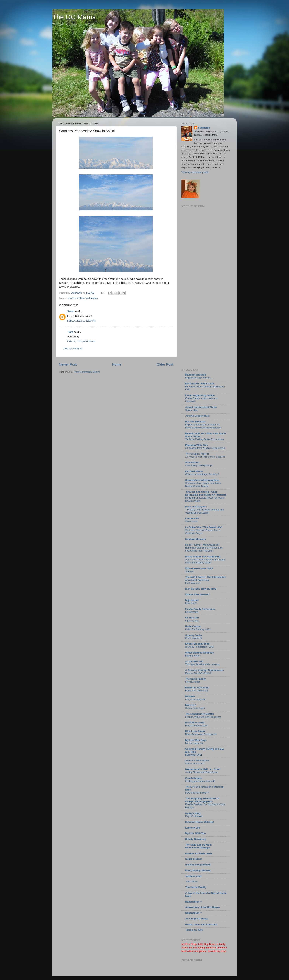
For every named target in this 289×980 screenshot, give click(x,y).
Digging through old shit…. (199, 378)
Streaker (190, 571)
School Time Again (195, 708)
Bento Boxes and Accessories (201, 734)
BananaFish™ (194, 902)
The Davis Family (195, 679)
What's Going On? (195, 764)
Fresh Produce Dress (196, 726)
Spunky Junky (194, 635)
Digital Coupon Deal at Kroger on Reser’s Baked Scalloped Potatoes (203, 426)
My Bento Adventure (197, 688)
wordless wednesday (86, 298)
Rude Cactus (193, 626)
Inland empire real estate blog (203, 557)
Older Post (165, 364)
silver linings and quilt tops (199, 465)
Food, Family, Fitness (198, 870)
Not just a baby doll (195, 699)
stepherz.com (193, 876)
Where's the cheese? (198, 594)
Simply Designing (196, 839)
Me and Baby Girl (194, 743)
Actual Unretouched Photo (201, 407)
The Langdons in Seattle (200, 714)
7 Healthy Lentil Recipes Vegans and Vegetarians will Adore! (204, 511)
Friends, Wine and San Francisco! (203, 717)
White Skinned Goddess (200, 653)
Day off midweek (194, 816)
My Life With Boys (196, 740)
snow (70, 298)
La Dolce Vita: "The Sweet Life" (204, 527)
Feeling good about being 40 (200, 781)
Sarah (71, 311)
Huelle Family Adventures (200, 609)
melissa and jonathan (198, 865)
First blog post (193, 583)
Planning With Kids (197, 445)
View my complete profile (195, 172)
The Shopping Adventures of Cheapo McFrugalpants (202, 800)
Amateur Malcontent (197, 761)
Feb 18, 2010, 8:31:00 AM (81, 341)
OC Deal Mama (194, 471)
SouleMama (192, 463)
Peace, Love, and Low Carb (201, 924)
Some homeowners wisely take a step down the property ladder (205, 561)
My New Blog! (193, 682)
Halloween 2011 (194, 755)
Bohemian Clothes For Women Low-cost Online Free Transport (204, 549)
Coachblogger (194, 778)
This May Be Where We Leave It (202, 664)
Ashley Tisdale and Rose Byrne (202, 772)
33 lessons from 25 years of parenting (205, 448)
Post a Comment (73, 349)
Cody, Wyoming (193, 638)
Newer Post (68, 364)
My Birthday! (192, 612)
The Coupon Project (197, 454)
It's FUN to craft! (195, 723)
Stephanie (204, 128)
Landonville (192, 518)
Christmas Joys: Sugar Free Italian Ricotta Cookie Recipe (203, 485)
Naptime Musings (196, 539)
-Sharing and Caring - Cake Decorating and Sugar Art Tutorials (206, 493)
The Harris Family (196, 887)
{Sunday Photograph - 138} (200, 647)
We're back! (191, 521)
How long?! (191, 603)
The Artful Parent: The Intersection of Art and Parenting (206, 579)
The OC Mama (74, 17)
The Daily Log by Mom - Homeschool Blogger (199, 846)
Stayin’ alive (191, 410)
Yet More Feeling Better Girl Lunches (205, 439)
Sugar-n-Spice (194, 859)
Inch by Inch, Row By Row (201, 589)
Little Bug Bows (207, 944)
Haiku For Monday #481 (198, 629)
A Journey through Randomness (204, 670)
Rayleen (190, 696)
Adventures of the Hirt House (202, 907)
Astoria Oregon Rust (197, 416)
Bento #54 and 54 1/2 (197, 691)
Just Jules (191, 882)
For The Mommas (196, 422)
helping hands (193, 656)
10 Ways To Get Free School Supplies (205, 457)
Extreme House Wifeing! (200, 822)
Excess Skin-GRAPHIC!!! (198, 673)
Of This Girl (192, 618)
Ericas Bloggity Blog (197, 644)
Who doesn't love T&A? (199, 568)
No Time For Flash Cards (200, 384)
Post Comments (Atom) (87, 372)
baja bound (192, 600)
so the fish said (194, 661)
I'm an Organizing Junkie (200, 395)
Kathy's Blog (193, 813)
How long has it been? (197, 793)
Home (117, 364)
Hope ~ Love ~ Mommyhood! (202, 545)
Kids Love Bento (195, 731)
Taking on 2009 (194, 930)
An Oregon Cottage (197, 919)
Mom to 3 (191, 705)
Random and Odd (196, 375)
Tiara (70, 332)
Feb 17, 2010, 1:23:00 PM (81, 321)
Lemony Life (193, 828)
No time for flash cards (199, 853)
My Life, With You (195, 833)
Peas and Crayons (196, 507)
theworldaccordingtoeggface (202, 480)
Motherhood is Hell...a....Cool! (203, 769)
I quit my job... (193, 621)
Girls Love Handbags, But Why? (202, 474)
